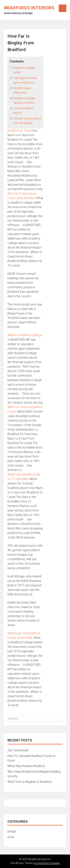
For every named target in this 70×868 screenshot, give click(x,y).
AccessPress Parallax (47, 863)
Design (12, 831)
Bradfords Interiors (29, 8)
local (11, 837)
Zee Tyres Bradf (18, 750)
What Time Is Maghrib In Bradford (29, 782)
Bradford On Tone (19, 131)
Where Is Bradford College (25, 335)
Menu (63, 8)
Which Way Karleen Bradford (26, 766)
